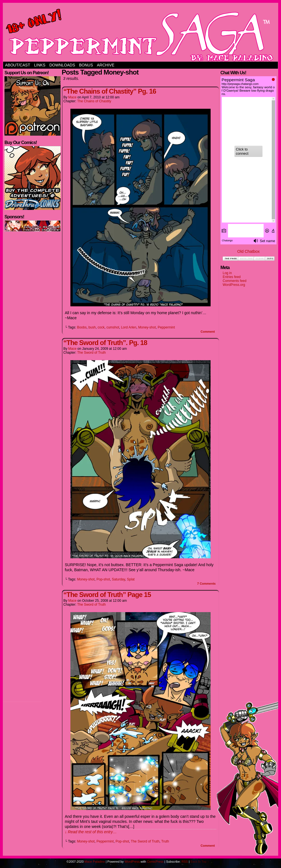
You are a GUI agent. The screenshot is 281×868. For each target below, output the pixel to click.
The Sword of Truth (91, 353)
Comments (206, 584)
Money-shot (147, 327)
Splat (131, 579)
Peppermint (166, 327)
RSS (185, 862)
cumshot (113, 327)
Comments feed (235, 281)
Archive (106, 65)
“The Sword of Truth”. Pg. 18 (105, 343)
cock (101, 327)
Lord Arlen (129, 327)
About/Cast (18, 65)
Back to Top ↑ (200, 862)
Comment (208, 332)
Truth (165, 841)
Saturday (118, 579)
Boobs (82, 327)
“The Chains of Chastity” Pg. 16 (110, 91)
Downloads (62, 65)
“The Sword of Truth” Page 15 (107, 595)
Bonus (86, 65)
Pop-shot (103, 579)
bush (92, 327)
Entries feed (232, 277)
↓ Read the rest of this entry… (91, 832)
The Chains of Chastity (94, 101)
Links (40, 65)
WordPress (132, 862)
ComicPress (155, 862)
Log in (227, 273)
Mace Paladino (95, 862)
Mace (72, 97)
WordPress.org (234, 285)
